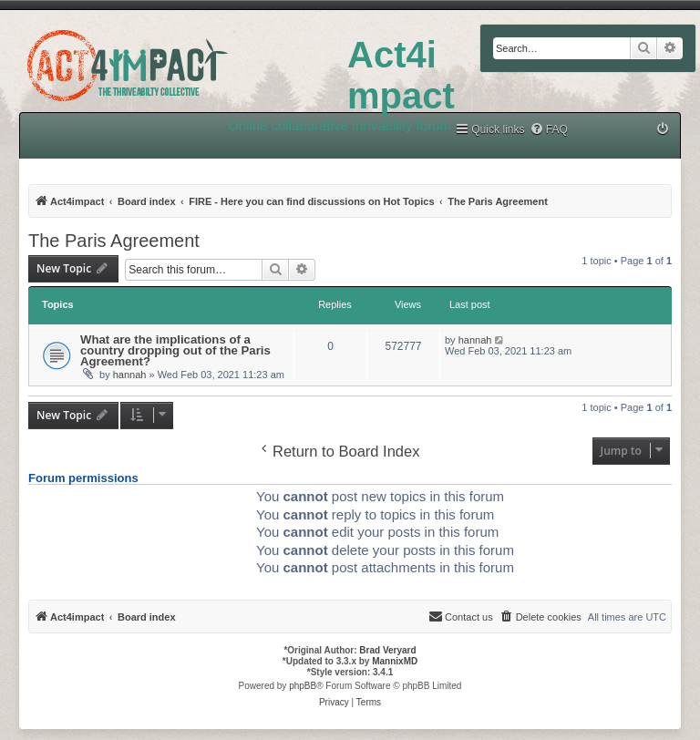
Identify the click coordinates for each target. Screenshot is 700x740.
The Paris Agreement (114, 241)
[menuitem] (549, 130)
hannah (130, 375)
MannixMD (395, 661)
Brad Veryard (387, 650)
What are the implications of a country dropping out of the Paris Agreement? (175, 350)
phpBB (303, 686)
